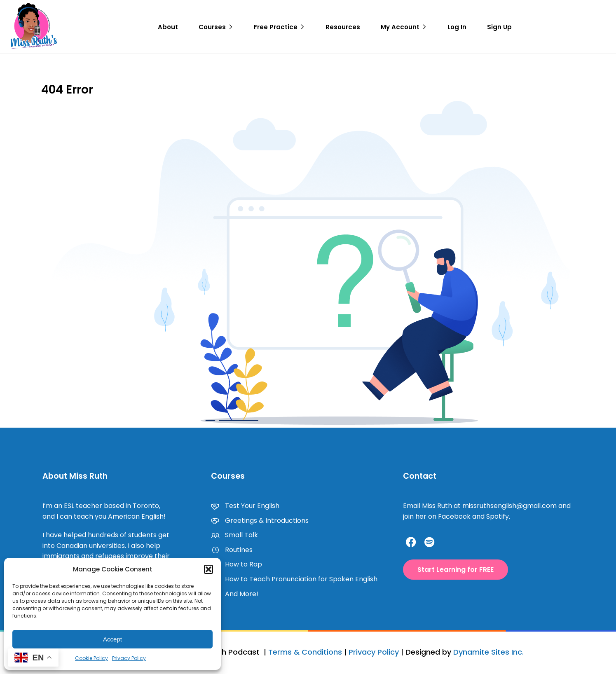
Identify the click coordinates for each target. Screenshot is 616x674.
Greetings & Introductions (260, 521)
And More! (235, 594)
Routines (232, 550)
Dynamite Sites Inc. (488, 652)
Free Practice (276, 27)
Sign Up (499, 27)
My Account (400, 27)
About (168, 27)
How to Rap (237, 564)
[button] (208, 569)
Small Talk (234, 535)
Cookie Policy (91, 658)
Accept (112, 639)
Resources (343, 27)
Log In (457, 27)
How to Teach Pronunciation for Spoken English (294, 579)
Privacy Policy (129, 658)
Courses (212, 27)
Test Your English (245, 506)
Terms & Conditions (305, 652)
